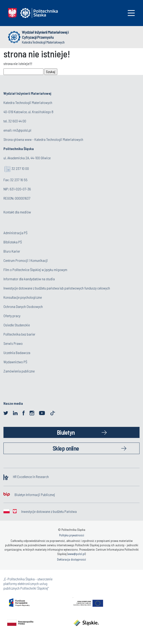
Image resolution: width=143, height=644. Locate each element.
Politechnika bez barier (19, 334)
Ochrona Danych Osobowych (23, 306)
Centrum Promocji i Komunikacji (26, 260)
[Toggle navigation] (131, 13)
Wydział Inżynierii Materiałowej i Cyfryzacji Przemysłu (45, 35)
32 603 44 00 (17, 121)
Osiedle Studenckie (17, 325)
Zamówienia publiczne (19, 371)
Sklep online (66, 448)
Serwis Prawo (13, 343)
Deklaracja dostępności (71, 559)
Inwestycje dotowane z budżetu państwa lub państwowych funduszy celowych (57, 288)
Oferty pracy (12, 316)
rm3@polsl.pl (22, 130)
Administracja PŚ (15, 233)
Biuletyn (66, 432)
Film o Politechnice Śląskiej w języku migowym (35, 270)
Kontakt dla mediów (17, 212)
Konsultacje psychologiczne (23, 297)
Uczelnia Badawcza (17, 353)
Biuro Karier (12, 251)
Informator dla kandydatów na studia (29, 279)
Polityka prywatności (72, 535)
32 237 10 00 (20, 168)
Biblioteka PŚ (13, 242)
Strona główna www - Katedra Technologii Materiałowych (43, 139)
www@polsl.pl (76, 554)
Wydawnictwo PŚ (15, 362)
